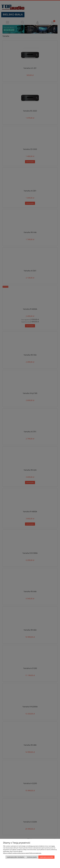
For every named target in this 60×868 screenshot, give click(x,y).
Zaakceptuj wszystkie (46, 857)
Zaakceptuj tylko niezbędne (16, 857)
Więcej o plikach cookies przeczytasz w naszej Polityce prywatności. (22, 853)
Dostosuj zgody (32, 857)
